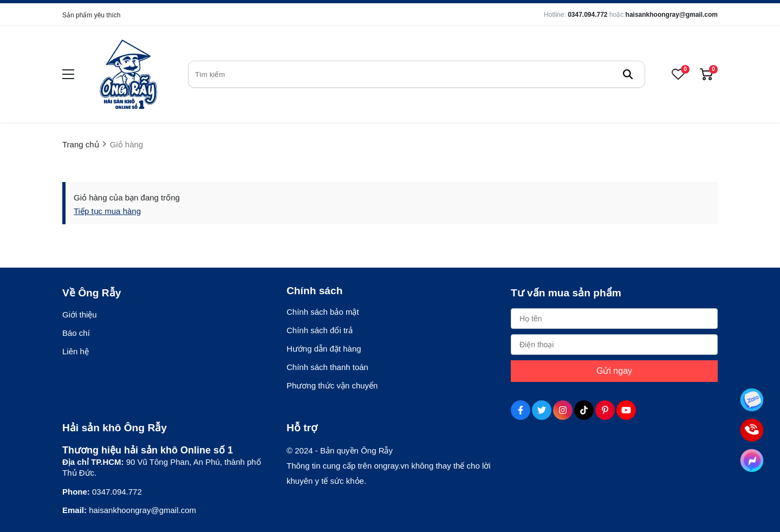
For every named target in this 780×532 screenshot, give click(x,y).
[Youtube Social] (626, 410)
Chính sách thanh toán (327, 367)
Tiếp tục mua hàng (107, 211)
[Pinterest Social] (605, 410)
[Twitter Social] (542, 410)
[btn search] (628, 74)
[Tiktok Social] (584, 410)
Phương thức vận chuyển (332, 385)
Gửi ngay (614, 371)
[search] (417, 74)
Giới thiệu (80, 314)
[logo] (128, 74)
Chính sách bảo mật (323, 312)
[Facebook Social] (521, 410)
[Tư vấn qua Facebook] (752, 460)
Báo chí (76, 333)
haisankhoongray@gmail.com (672, 15)
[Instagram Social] (563, 410)
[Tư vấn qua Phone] (752, 430)
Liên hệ (76, 351)
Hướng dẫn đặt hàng (324, 349)
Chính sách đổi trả (320, 330)
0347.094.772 (587, 15)
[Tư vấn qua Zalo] (752, 400)
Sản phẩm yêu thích (91, 15)
